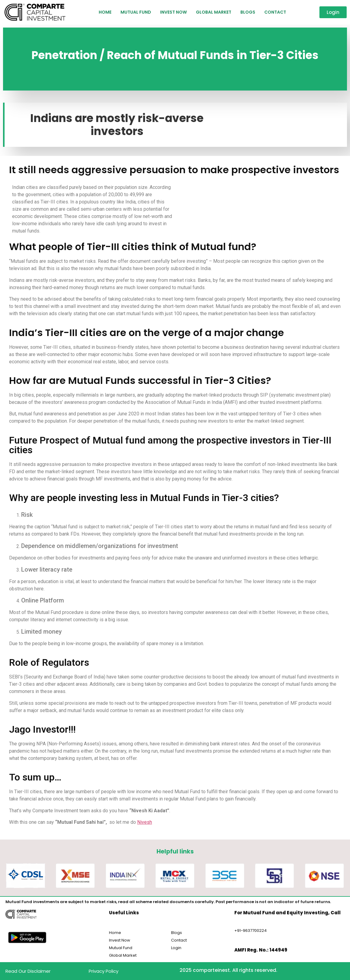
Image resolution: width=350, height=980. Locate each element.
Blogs (248, 12)
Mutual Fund (136, 12)
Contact (275, 12)
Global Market (214, 12)
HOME (105, 12)
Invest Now (173, 12)
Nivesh (145, 822)
